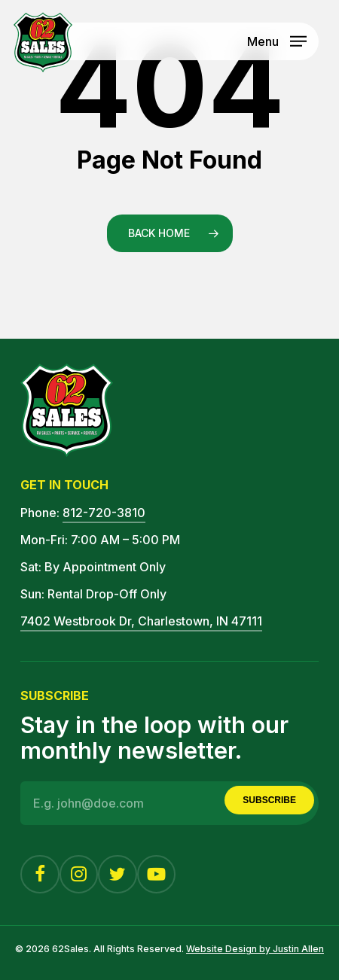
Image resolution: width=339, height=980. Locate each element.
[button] (277, 40)
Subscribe (269, 800)
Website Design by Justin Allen (255, 949)
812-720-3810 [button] (104, 513)
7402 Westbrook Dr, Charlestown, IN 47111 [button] (141, 621)
